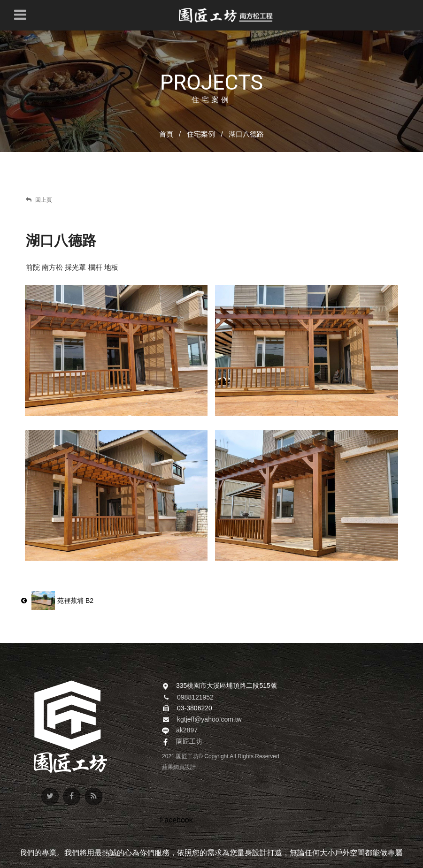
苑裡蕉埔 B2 (57, 601)
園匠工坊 (189, 741)
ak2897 (187, 730)
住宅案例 (201, 134)
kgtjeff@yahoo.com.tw (209, 719)
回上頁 (39, 200)
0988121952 (195, 697)
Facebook (176, 820)
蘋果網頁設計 (179, 767)
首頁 (166, 134)
